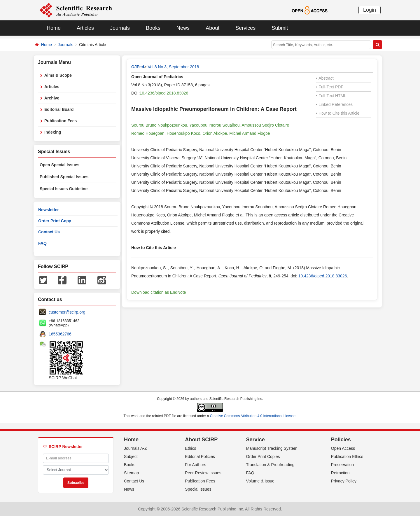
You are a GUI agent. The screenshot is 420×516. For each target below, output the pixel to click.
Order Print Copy (55, 221)
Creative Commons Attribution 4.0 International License (253, 416)
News (183, 28)
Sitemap (131, 473)
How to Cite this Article (338, 113)
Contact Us (49, 232)
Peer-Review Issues (203, 473)
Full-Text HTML (331, 96)
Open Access (343, 448)
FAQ (42, 243)
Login (370, 10)
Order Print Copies (263, 456)
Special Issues (198, 489)
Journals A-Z (135, 448)
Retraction (340, 473)
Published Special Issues (64, 177)
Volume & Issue (260, 481)
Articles (85, 28)
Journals (120, 28)
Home (54, 28)
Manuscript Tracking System (272, 448)
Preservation (343, 465)
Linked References (334, 104)
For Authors (195, 465)
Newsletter (49, 210)
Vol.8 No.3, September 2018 (173, 67)
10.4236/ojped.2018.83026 (164, 93)
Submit (280, 28)
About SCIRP (201, 440)
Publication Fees (61, 121)
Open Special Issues (60, 165)
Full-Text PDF (330, 87)
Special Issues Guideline (64, 189)
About (212, 28)
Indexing (53, 132)
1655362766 (60, 334)
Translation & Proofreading (270, 465)
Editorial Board (59, 109)
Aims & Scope (58, 75)
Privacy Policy (344, 481)
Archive (52, 98)
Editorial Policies (200, 456)
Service (256, 440)
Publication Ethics (347, 456)
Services (245, 28)
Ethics (190, 448)
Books (153, 28)
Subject (131, 456)
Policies (341, 440)
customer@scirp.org (67, 312)
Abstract (325, 78)
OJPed (138, 67)
